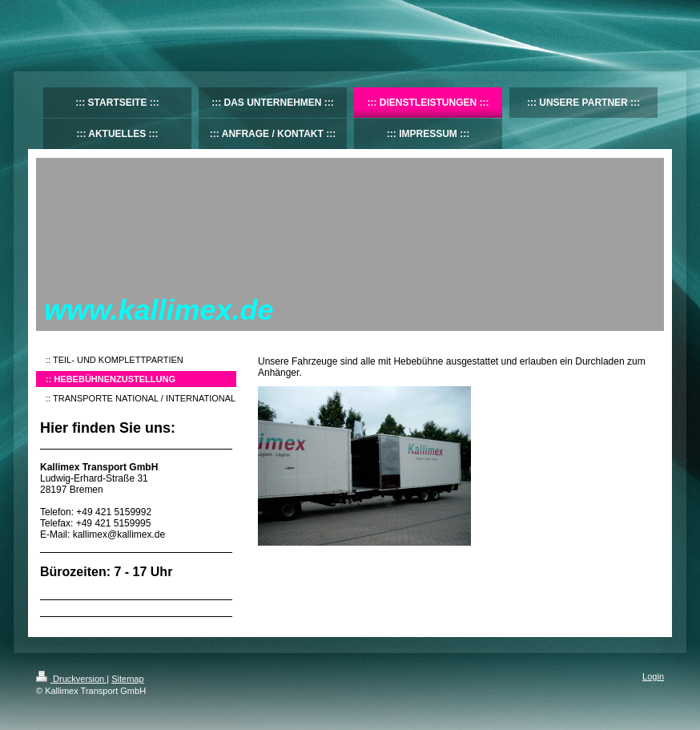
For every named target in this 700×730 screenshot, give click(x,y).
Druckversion (71, 679)
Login (653, 676)
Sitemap (127, 679)
